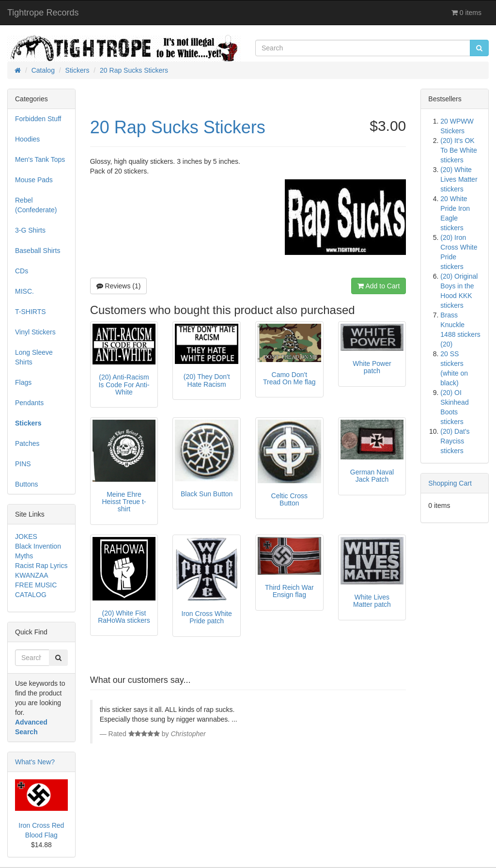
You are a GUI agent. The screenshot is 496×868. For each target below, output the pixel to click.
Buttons (26, 484)
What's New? (35, 762)
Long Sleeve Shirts (34, 357)
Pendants (29, 403)
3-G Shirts (30, 230)
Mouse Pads (34, 180)
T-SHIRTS (31, 312)
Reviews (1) (119, 286)
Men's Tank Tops (40, 159)
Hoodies (27, 139)
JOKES (26, 537)
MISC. (24, 291)
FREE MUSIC (36, 585)
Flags (23, 382)
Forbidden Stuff (38, 119)
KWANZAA (32, 575)
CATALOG (31, 595)
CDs (22, 271)
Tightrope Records (43, 13)
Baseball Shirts (38, 251)
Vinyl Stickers (35, 332)
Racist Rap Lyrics (41, 566)
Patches (27, 443)
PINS (23, 464)
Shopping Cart (450, 483)
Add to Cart (379, 286)
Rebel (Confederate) (36, 205)
